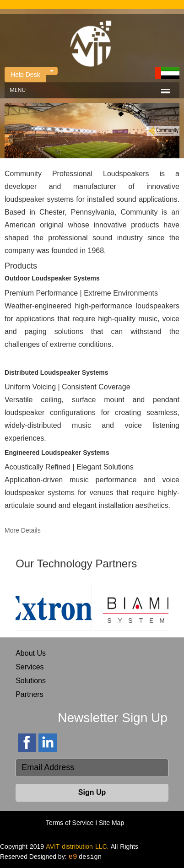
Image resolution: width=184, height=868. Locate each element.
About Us (31, 653)
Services (30, 667)
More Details (23, 530)
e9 (73, 857)
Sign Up (92, 792)
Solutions (31, 681)
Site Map (111, 823)
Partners (29, 694)
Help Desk (25, 75)
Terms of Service (70, 823)
